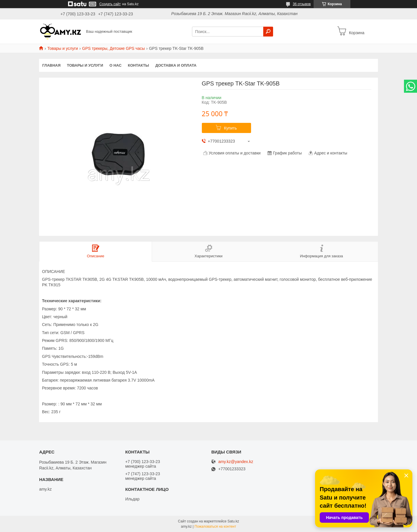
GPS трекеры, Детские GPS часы (114, 48)
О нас (116, 65)
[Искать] (268, 32)
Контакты (139, 65)
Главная (51, 65)
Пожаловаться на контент (215, 526)
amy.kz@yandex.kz (236, 462)
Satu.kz (233, 521)
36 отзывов (302, 4)
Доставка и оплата (176, 65)
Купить (230, 128)
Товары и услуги (63, 48)
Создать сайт (110, 4)
